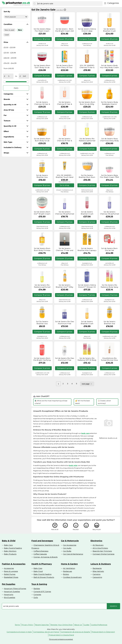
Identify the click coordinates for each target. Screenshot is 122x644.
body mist (73, 465)
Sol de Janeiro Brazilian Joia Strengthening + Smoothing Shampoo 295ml (109, 323)
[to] (24, 76)
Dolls (36, 597)
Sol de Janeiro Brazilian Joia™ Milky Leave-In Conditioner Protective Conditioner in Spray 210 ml (65, 286)
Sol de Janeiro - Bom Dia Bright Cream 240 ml (65, 30)
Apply (16, 88)
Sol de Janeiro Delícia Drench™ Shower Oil (87, 286)
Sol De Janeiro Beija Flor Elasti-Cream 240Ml (42, 30)
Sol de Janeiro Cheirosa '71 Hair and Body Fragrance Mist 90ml (65, 249)
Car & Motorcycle (70, 541)
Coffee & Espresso (41, 551)
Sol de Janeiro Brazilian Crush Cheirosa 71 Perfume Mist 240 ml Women (109, 30)
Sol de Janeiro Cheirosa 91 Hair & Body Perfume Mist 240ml (65, 103)
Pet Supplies (9, 584)
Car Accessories (70, 545)
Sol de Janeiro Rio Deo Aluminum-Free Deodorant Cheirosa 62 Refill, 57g (65, 359)
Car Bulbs (67, 551)
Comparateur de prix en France (46, 632)
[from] (9, 76)
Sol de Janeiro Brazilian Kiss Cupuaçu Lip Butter (87, 249)
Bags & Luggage (11, 571)
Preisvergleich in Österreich (103, 632)
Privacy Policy (27, 625)
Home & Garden (69, 564)
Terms (17, 625)
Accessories (9, 568)
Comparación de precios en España (75, 632)
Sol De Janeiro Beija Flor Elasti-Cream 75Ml (109, 176)
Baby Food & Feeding (13, 548)
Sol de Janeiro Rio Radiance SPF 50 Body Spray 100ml (87, 359)
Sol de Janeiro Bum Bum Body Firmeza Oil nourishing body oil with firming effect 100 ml (42, 249)
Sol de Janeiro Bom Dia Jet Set (109, 249)
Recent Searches (42, 625)
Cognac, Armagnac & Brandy (46, 557)
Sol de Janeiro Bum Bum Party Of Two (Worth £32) (65, 67)
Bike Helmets (98, 571)
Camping (97, 574)
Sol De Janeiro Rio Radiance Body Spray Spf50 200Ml (109, 286)
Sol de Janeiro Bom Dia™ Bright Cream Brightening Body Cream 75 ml (42, 213)
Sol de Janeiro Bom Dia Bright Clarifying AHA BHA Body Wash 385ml (42, 359)
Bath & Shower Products (44, 577)
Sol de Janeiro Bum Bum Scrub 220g (87, 103)
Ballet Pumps (10, 574)
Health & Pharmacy (42, 564)
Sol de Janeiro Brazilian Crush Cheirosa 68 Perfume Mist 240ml (87, 213)
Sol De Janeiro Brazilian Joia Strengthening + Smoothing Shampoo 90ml (42, 323)
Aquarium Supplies (12, 592)
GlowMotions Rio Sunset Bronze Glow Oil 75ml (109, 359)
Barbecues (68, 571)
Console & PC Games (42, 592)
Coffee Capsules (40, 554)
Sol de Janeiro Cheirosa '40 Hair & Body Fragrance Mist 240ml (42, 103)
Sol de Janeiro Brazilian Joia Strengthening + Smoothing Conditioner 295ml (42, 176)
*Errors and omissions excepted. (61, 639)
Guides (86, 625)
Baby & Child (9, 541)
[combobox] (69, 4)
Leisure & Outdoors (101, 564)
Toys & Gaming (39, 584)
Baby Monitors (10, 551)
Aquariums (9, 594)
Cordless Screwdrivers (72, 577)
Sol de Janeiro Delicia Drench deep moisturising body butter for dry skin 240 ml (87, 30)
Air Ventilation (69, 568)
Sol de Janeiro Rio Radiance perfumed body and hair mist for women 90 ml (42, 286)
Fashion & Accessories (14, 564)
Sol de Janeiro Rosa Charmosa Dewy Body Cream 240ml (109, 140)
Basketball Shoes (11, 577)
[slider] (5, 82)
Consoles (37, 594)
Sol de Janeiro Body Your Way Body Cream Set (109, 67)
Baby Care (8, 545)
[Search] (34, 4)
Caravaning (97, 577)
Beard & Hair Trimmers (102, 551)
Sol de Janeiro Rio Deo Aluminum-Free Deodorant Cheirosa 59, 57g (65, 323)
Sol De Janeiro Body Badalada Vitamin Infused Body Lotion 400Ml (109, 103)
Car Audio (67, 548)
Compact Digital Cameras (104, 554)
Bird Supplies (10, 597)
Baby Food (38, 571)
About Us (78, 625)
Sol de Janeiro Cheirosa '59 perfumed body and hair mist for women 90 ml (65, 213)
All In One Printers (100, 548)
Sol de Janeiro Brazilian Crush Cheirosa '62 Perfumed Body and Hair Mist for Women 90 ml (87, 323)
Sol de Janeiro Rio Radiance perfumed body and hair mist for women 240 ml (87, 140)
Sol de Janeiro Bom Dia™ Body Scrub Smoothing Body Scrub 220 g (42, 67)
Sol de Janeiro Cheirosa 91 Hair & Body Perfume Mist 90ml (65, 140)
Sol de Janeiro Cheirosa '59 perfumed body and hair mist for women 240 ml (109, 213)
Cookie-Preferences (99, 625)
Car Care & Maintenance (73, 554)
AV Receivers (98, 545)
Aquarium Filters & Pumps (15, 589)
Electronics (96, 541)
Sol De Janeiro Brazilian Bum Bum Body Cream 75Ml (87, 176)
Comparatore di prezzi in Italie (19, 632)
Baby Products (10, 554)
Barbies (37, 589)
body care (85, 433)
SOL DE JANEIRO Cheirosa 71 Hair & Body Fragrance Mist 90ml (87, 67)
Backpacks (97, 568)
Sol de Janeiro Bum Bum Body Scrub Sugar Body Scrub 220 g (42, 140)
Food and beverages (42, 541)
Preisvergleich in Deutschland (61, 635)
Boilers (66, 574)
